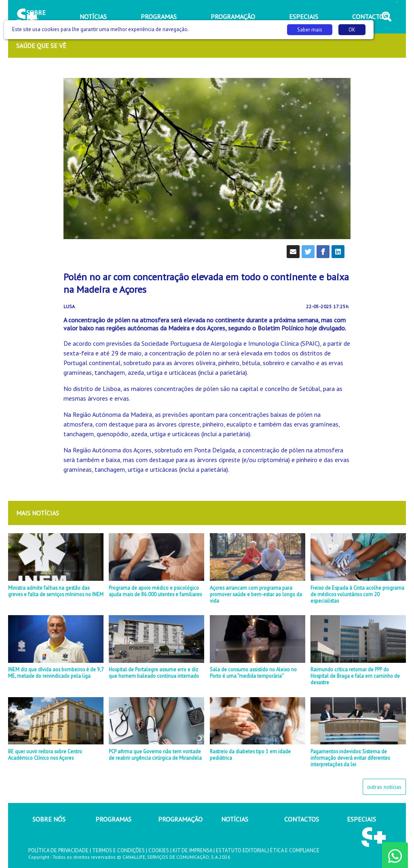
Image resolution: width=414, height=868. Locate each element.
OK (352, 30)
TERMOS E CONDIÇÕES (118, 850)
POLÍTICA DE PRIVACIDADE (58, 850)
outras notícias (384, 787)
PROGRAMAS (113, 819)
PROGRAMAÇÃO (180, 819)
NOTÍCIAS (235, 819)
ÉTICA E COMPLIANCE (295, 850)
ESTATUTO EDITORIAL (241, 850)
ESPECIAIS (361, 819)
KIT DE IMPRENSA (192, 850)
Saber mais (310, 30)
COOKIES (159, 850)
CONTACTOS (302, 819)
